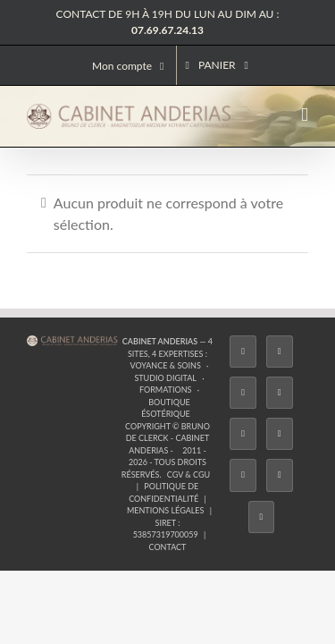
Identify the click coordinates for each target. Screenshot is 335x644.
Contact (168, 434)
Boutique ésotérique (239, 386)
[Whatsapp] (149, 497)
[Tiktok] (168, 456)
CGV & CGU (183, 410)
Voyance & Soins (252, 373)
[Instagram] (131, 456)
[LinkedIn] (277, 456)
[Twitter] (95, 456)
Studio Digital (82, 386)
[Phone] (186, 497)
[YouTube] (240, 456)
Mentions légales (152, 422)
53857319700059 (264, 422)
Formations (152, 386)
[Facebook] (58, 456)
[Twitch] (204, 456)
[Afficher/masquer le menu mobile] (305, 115)
